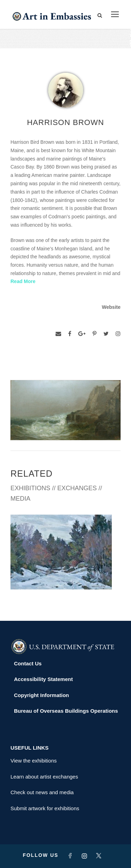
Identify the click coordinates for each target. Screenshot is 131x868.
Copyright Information (42, 695)
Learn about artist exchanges (44, 777)
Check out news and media (42, 792)
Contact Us (28, 663)
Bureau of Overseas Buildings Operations (66, 711)
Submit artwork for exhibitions (45, 808)
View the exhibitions (34, 761)
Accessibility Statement (43, 679)
